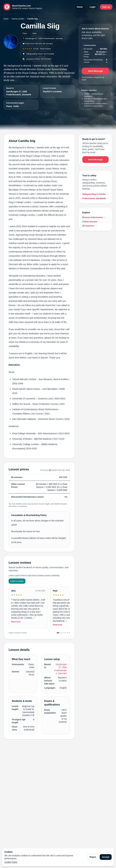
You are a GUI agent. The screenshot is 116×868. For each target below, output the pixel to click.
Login (93, 7)
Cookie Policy (11, 862)
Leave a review (17, 581)
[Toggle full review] (28, 611)
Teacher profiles (18, 19)
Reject (93, 857)
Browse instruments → (94, 217)
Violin (35, 33)
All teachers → (90, 226)
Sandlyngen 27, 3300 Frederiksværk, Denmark (19, 93)
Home (80, 7)
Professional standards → (95, 198)
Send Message (95, 71)
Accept (106, 857)
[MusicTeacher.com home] (23, 7)
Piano (25, 33)
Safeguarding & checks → (95, 194)
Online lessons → (91, 222)
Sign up (106, 7)
